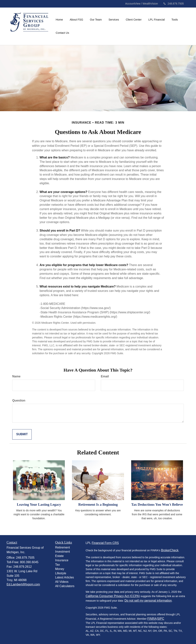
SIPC (161, 619)
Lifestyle (61, 573)
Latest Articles (65, 577)
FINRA (152, 619)
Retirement (63, 547)
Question (19, 400)
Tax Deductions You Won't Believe (157, 504)
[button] (76, 20)
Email (105, 376)
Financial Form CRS (105, 543)
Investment (63, 552)
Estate (59, 556)
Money (60, 569)
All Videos (62, 582)
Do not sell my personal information (148, 601)
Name (16, 376)
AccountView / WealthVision (142, 4)
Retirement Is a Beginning (98, 504)
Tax (58, 565)
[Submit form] (22, 434)
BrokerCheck (170, 550)
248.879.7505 (174, 4)
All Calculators (65, 586)
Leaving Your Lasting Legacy (39, 504)
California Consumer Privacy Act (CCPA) (113, 596)
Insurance (62, 560)
